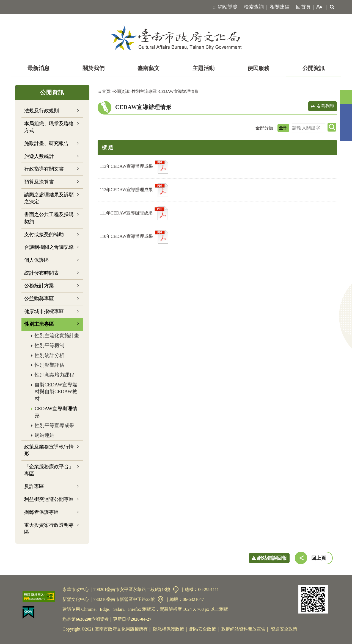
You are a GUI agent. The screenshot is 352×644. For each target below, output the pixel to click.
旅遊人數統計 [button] (39, 156)
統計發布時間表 (42, 273)
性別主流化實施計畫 (57, 336)
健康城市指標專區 (44, 311)
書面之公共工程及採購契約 (49, 218)
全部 (283, 128)
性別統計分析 (50, 355)
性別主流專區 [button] (39, 324)
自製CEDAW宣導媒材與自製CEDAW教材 (56, 392)
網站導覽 (228, 7)
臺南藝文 (148, 68)
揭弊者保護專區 (42, 512)
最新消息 (38, 68)
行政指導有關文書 (44, 169)
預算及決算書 (39, 182)
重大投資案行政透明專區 (49, 529)
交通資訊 (176, 590)
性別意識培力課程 (54, 375)
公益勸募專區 (39, 299)
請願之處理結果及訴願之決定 (49, 198)
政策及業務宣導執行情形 (49, 450)
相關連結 (280, 7)
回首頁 (303, 7)
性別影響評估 (50, 365)
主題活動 (204, 68)
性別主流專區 (144, 91)
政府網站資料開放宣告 (243, 629)
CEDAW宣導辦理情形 (56, 412)
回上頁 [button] (319, 558)
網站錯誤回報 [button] (272, 558)
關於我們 (94, 68)
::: (215, 7)
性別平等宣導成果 (54, 425)
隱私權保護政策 (169, 629)
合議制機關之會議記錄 (49, 247)
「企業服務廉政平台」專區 (49, 470)
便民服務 (258, 68)
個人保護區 (37, 260)
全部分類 (264, 128)
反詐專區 (34, 486)
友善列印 (325, 106)
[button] (318, 7)
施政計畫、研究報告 (46, 143)
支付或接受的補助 (44, 235)
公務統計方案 (39, 286)
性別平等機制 (50, 345)
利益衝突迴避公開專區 (49, 499)
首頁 (106, 91)
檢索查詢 (254, 7)
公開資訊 (313, 68)
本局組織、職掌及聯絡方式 (49, 127)
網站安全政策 (203, 629)
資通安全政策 (284, 629)
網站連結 (45, 435)
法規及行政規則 (42, 111)
